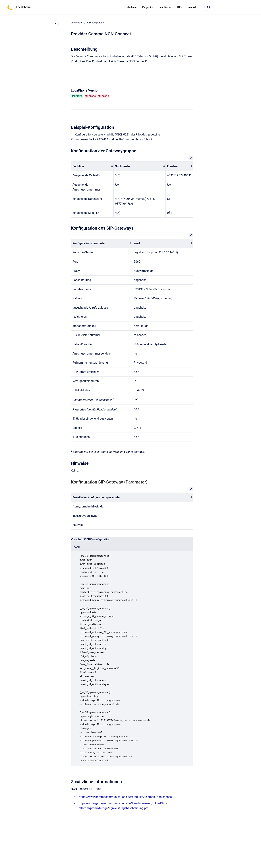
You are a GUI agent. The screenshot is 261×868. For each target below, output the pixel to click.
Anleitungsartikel (96, 23)
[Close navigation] (56, 23)
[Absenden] (209, 7)
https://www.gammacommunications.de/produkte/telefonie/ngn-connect (126, 797)
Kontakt (192, 7)
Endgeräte (148, 7)
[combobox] (230, 7)
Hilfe (180, 7)
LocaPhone (23, 7)
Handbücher (165, 7)
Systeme (132, 7)
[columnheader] (92, 166)
